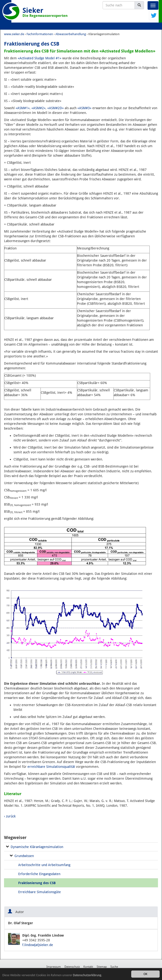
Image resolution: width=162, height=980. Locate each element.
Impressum (54, 967)
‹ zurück (10, 816)
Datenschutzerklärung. (89, 975)
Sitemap (102, 967)
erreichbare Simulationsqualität (51, 767)
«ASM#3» (84, 108)
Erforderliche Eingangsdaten (39, 874)
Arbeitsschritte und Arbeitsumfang (44, 865)
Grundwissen (24, 856)
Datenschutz (72, 967)
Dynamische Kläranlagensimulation (37, 847)
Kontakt (88, 967)
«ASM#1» (23, 108)
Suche (114, 967)
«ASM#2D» (56, 108)
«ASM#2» (38, 108)
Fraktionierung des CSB (37, 883)
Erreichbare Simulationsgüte (40, 892)
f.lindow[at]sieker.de (38, 945)
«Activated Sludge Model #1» (40, 58)
